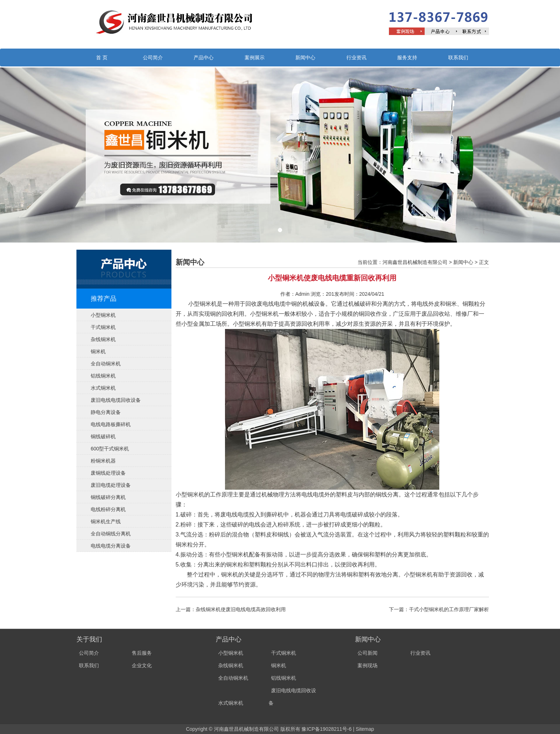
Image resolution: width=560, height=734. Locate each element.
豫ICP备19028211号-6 (326, 729)
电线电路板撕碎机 (111, 424)
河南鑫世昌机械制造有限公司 (415, 262)
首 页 (102, 58)
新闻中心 (305, 58)
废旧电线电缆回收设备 (116, 400)
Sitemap (365, 729)
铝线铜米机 (103, 376)
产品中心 (204, 58)
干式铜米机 (103, 327)
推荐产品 (104, 299)
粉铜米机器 (103, 461)
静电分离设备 (106, 412)
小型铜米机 (103, 315)
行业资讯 (356, 58)
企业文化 (142, 665)
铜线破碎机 (103, 436)
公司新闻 (367, 653)
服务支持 (407, 58)
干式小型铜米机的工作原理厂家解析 (449, 609)
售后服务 (142, 653)
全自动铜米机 (106, 364)
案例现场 (367, 665)
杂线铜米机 (103, 339)
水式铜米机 (103, 388)
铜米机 (98, 351)
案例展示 (255, 58)
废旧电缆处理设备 (111, 485)
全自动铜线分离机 (111, 534)
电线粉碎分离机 (108, 509)
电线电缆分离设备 (111, 546)
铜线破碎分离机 (108, 497)
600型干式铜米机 (110, 449)
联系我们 (458, 58)
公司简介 (153, 58)
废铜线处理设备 (108, 473)
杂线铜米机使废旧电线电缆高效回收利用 (241, 609)
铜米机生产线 (106, 521)
